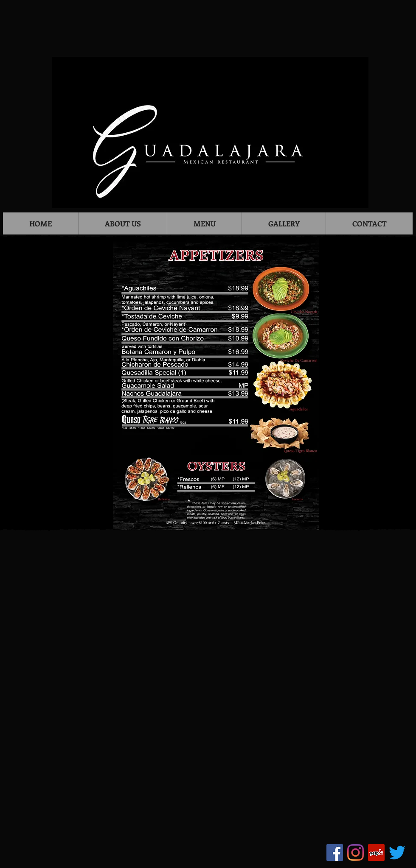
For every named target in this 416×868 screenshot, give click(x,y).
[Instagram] (356, 853)
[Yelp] (376, 853)
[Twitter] (397, 853)
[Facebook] (335, 853)
